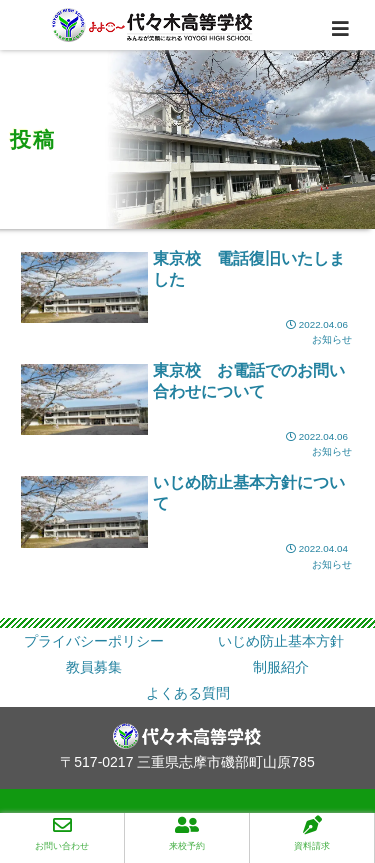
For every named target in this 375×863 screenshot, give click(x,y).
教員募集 (94, 667)
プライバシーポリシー (94, 641)
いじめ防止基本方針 (281, 641)
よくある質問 (188, 693)
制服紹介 (281, 667)
